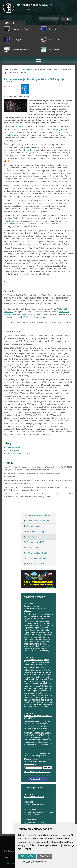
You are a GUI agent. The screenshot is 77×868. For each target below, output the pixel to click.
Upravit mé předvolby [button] (34, 862)
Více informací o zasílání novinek (37, 772)
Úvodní (22, 69)
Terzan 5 (19, 127)
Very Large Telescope (29, 150)
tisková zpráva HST (15, 450)
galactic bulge (11, 221)
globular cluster (11, 135)
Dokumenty (54, 50)
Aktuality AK (17, 39)
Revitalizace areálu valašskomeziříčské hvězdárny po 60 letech (37, 608)
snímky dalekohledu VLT (17, 453)
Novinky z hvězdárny (35, 597)
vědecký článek (13, 447)
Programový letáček (20, 50)
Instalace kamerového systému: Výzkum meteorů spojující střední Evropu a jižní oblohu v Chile (37, 662)
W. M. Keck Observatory (34, 317)
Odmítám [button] (45, 856)
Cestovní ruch (55, 39)
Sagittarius (61, 129)
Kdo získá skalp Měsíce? (34, 804)
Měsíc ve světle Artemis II (34, 797)
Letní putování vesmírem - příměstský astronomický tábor (36, 823)
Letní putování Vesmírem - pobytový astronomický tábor (38, 813)
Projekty (52, 29)
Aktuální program (33, 788)
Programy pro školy (20, 29)
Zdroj (6, 282)
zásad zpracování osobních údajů (35, 763)
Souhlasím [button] (27, 856)
